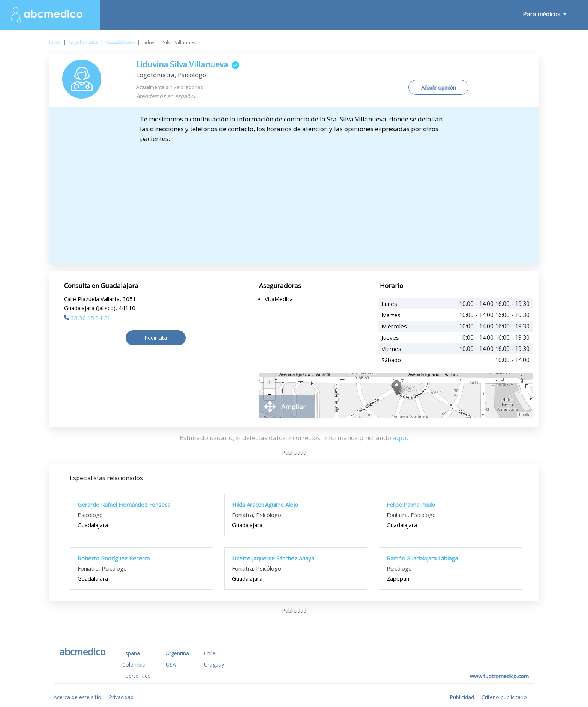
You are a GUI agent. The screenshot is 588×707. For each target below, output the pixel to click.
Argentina (177, 653)
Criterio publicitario (504, 697)
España (131, 653)
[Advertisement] (294, 200)
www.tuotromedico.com (499, 676)
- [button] (269, 394)
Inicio (55, 42)
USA (171, 664)
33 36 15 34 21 (87, 318)
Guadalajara (120, 42)
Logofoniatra (83, 42)
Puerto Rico (136, 676)
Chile (210, 653)
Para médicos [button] (542, 14)
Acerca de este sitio (77, 697)
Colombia (134, 664)
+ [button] (269, 383)
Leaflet (525, 415)
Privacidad (121, 697)
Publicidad (462, 697)
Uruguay (214, 664)
